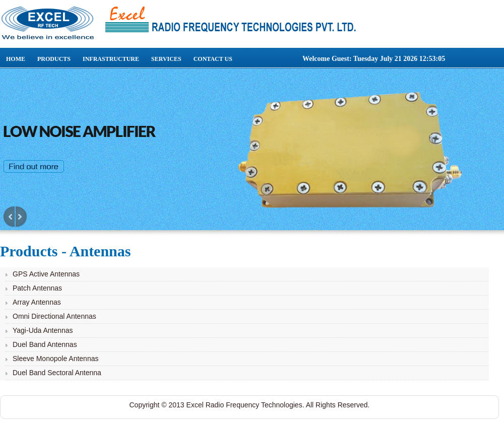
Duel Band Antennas (45, 344)
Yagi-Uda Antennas (43, 330)
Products (54, 59)
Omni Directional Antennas (54, 316)
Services (166, 59)
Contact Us (213, 59)
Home (16, 59)
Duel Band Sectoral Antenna (57, 373)
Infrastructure (111, 59)
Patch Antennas (37, 288)
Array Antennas (37, 302)
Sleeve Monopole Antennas (55, 359)
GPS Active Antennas (46, 274)
